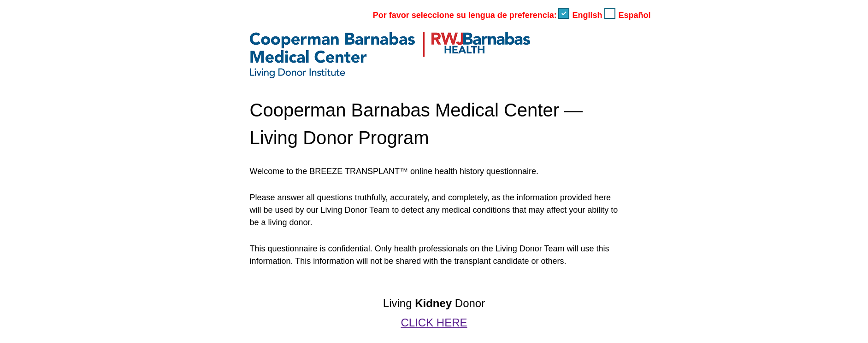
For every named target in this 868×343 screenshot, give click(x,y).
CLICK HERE (434, 323)
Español (627, 15)
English (581, 15)
